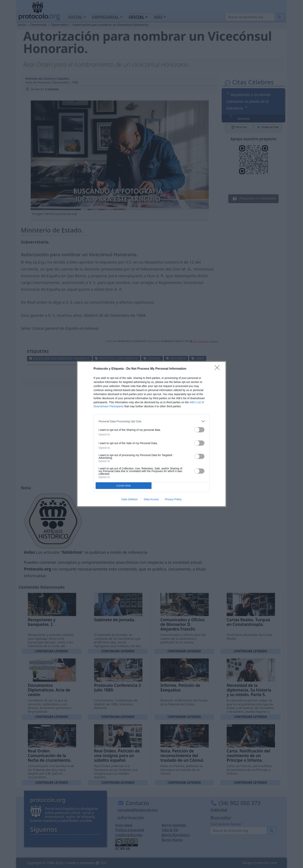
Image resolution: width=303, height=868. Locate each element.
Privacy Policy (173, 499)
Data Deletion (130, 499)
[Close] (218, 369)
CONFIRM (124, 486)
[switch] (199, 430)
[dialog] (151, 434)
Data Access (151, 499)
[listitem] (151, 421)
